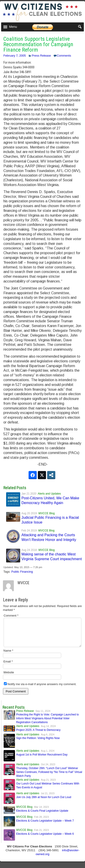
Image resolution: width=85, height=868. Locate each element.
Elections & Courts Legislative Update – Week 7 (45, 826)
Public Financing (22, 572)
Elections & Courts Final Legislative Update (42, 816)
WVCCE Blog (46, 513)
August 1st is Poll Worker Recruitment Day (42, 760)
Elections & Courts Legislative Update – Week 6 (45, 839)
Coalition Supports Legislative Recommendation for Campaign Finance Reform (38, 44)
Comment (11, 616)
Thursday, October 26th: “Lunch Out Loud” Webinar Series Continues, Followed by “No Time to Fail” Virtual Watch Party (49, 777)
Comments (64, 56)
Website (9, 678)
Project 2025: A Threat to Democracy (38, 735)
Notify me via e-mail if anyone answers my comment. (40, 690)
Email (8, 667)
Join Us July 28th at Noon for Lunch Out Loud (44, 803)
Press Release (41, 56)
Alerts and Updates (49, 494)
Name (8, 656)
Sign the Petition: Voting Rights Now (38, 744)
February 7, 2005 (15, 56)
